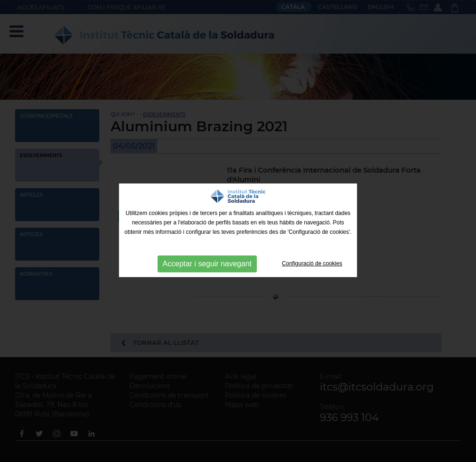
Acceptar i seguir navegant (207, 264)
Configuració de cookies (312, 263)
